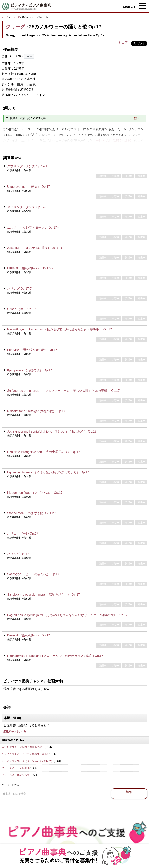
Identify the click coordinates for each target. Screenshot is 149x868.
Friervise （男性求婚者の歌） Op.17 (32, 350)
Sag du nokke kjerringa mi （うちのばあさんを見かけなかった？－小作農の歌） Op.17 (67, 615)
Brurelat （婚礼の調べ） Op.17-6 (30, 268)
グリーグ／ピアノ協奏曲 (16, 768)
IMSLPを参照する (14, 731)
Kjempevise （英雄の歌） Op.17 (30, 370)
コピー (29, 56)
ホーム (5, 17)
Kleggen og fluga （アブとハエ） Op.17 (35, 493)
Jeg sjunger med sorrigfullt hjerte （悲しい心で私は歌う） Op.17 (52, 431)
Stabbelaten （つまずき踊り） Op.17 (33, 513)
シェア (123, 42)
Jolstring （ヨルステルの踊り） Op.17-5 (35, 248)
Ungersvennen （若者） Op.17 (29, 187)
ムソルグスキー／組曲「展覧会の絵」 (23, 747)
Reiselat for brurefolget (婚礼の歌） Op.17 (36, 411)
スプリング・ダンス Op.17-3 (27, 207)
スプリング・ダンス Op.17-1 (27, 166)
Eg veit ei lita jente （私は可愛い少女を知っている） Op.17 (48, 472)
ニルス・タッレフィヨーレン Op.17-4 (33, 228)
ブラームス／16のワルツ (16, 775)
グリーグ (15, 17)
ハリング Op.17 (18, 554)
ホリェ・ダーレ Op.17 (23, 534)
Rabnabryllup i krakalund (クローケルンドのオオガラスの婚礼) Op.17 (55, 656)
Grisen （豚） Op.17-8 (23, 309)
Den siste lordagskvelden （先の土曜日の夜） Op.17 (44, 452)
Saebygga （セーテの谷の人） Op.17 (33, 574)
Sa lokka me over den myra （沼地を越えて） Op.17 (44, 595)
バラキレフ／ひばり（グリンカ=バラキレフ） (28, 761)
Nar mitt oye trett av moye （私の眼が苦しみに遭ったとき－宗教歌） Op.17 (60, 329)
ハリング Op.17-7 (19, 289)
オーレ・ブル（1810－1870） (113, 140)
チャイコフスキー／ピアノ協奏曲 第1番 (25, 754)
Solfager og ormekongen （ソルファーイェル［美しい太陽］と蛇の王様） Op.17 (63, 391)
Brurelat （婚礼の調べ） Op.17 (29, 635)
